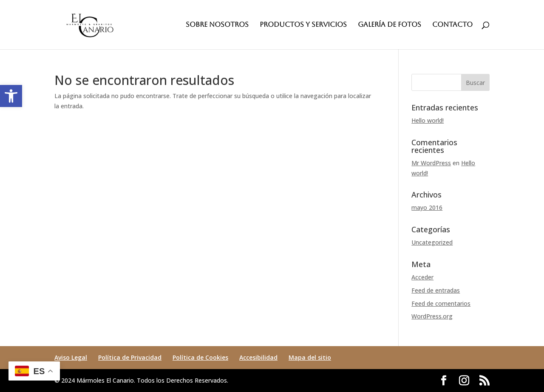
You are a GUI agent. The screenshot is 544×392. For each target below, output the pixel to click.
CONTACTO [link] (452, 25)
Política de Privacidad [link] (130, 357)
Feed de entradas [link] (436, 290)
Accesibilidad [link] (258, 357)
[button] (475, 82)
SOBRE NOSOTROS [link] (217, 25)
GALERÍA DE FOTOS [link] (390, 25)
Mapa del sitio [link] (310, 357)
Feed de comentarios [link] (441, 303)
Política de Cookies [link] (200, 357)
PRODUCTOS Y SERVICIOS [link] (303, 25)
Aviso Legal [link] (71, 357)
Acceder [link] (422, 277)
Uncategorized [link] (432, 242)
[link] (11, 96)
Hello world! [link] (428, 120)
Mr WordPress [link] (431, 163)
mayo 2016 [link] (427, 207)
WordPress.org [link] (432, 316)
